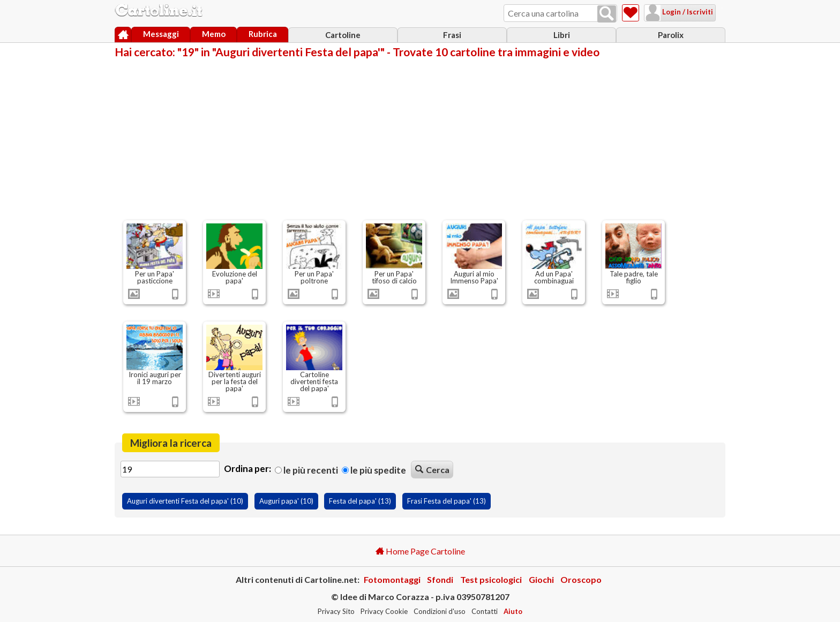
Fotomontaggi (392, 579)
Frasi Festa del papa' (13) (447, 501)
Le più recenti (306, 470)
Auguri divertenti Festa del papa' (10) (185, 501)
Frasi (452, 35)
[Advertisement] (420, 138)
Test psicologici (491, 579)
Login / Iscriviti (673, 12)
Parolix (671, 35)
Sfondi (440, 579)
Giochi (541, 579)
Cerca (432, 470)
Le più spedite (374, 470)
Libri (562, 35)
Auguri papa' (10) (286, 501)
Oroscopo (581, 579)
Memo (214, 34)
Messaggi (161, 34)
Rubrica (263, 34)
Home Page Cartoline (420, 551)
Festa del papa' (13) (360, 501)
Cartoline (343, 35)
